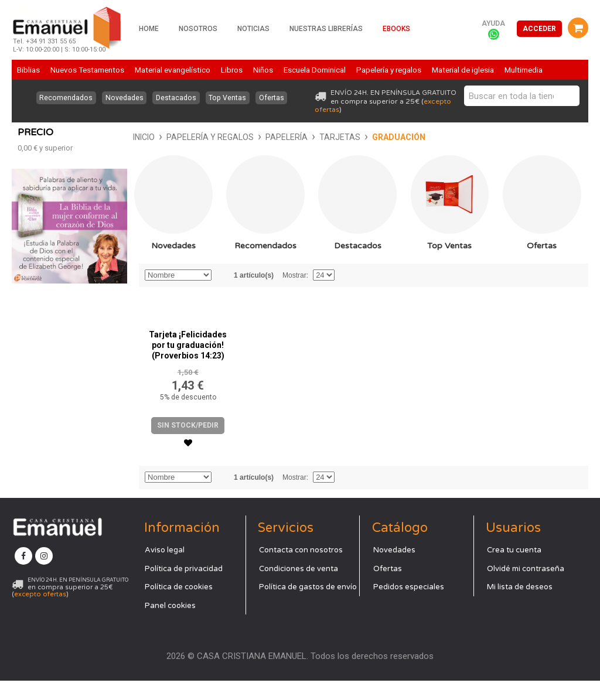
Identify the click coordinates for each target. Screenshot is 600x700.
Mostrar (294, 295)
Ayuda (493, 23)
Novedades (122, 98)
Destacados (176, 98)
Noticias (253, 29)
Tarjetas (224, 137)
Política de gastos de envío (308, 607)
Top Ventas (229, 98)
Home (149, 29)
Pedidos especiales (409, 607)
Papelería (171, 137)
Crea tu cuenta (514, 570)
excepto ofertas (40, 614)
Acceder (539, 29)
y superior (45, 308)
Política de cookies (179, 607)
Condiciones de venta (299, 588)
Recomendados (62, 98)
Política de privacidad (184, 588)
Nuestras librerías (326, 29)
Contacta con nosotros (301, 570)
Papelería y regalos (95, 137)
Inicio (28, 137)
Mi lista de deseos (520, 607)
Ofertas (275, 98)
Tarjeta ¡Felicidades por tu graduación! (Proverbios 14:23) (188, 365)
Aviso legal (165, 570)
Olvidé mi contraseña (526, 588)
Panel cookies (170, 625)
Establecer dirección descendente (222, 295)
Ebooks (396, 29)
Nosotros (198, 29)
